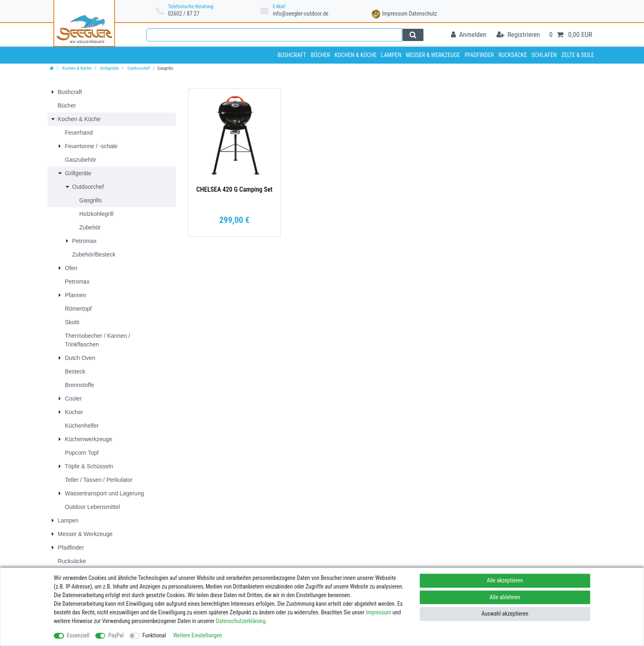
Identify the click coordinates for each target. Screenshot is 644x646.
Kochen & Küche (355, 55)
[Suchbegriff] (274, 35)
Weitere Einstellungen (197, 635)
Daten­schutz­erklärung (241, 621)
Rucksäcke (513, 55)
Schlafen (544, 55)
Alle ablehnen (505, 597)
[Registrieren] (518, 35)
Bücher (320, 55)
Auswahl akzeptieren (505, 614)
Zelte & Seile (578, 55)
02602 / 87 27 (184, 14)
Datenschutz (423, 14)
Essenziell (78, 635)
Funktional (154, 635)
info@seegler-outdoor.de (301, 14)
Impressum (395, 14)
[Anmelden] (469, 35)
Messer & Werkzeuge (433, 55)
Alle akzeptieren (505, 580)
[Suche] (413, 35)
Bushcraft (292, 55)
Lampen (391, 55)
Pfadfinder (479, 55)
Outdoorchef (138, 68)
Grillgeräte (109, 68)
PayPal (116, 635)
